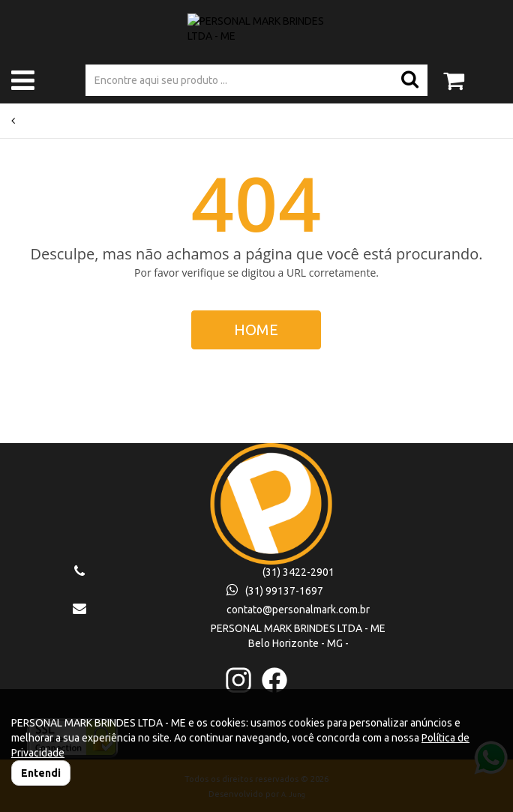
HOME (256, 330)
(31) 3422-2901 (298, 572)
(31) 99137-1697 (275, 591)
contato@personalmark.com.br (298, 610)
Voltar (28, 121)
